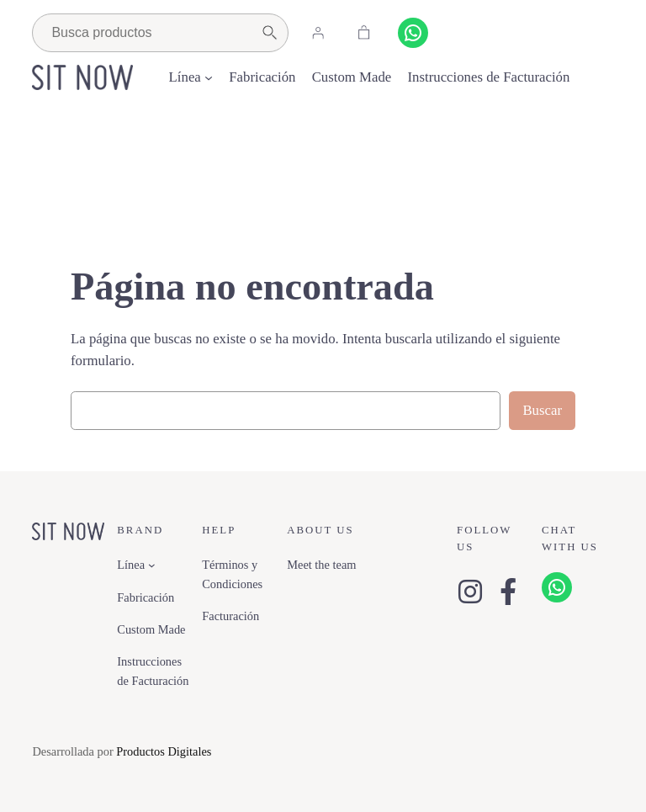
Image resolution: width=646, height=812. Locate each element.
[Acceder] (317, 33)
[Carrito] (363, 33)
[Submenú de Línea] (209, 77)
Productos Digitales (164, 751)
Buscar (542, 410)
